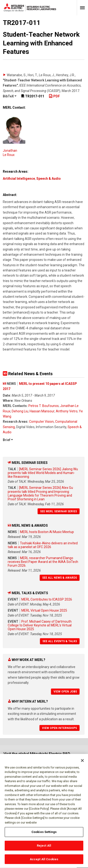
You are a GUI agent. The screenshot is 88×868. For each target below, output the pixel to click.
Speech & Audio (49, 179)
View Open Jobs (65, 692)
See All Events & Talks (60, 641)
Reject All (44, 848)
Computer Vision (41, 422)
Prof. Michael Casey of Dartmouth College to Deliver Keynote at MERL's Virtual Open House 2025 (40, 625)
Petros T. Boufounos (44, 406)
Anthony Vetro (67, 411)
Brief (8, 440)
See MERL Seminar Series (59, 511)
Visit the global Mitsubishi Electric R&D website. (37, 756)
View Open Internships (59, 728)
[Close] (82, 763)
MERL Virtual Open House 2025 (44, 610)
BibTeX (10, 96)
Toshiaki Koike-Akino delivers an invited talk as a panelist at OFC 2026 (43, 545)
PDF (54, 96)
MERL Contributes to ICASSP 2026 (47, 599)
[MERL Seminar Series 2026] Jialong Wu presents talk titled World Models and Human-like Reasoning (43, 473)
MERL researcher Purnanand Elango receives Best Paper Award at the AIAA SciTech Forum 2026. (43, 562)
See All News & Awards (60, 578)
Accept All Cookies (44, 862)
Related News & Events (28, 374)
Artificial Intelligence (19, 179)
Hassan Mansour (42, 411)
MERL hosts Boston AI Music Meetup (47, 532)
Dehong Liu (20, 411)
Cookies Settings (44, 834)
